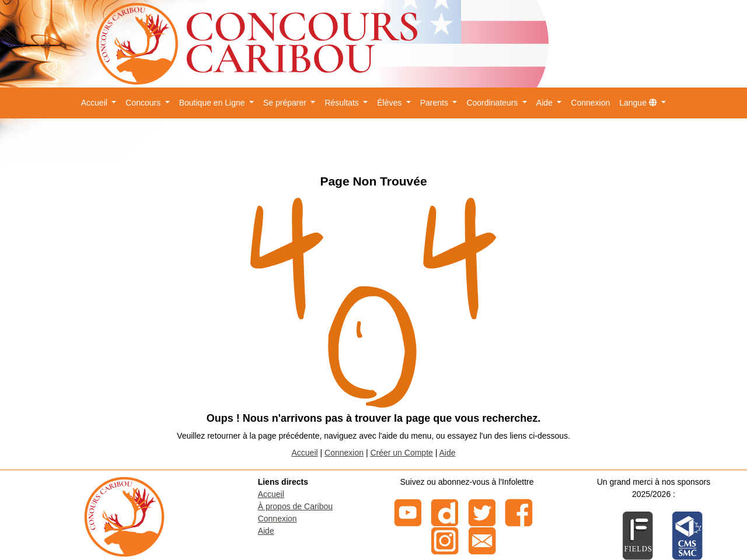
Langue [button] (639, 103)
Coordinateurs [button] (493, 103)
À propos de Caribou (295, 506)
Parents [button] (435, 103)
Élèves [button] (390, 103)
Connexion (590, 103)
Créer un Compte (401, 453)
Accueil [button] (95, 103)
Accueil (305, 453)
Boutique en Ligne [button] (213, 103)
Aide (447, 453)
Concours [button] (144, 103)
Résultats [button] (343, 103)
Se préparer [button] (286, 103)
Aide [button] (546, 103)
